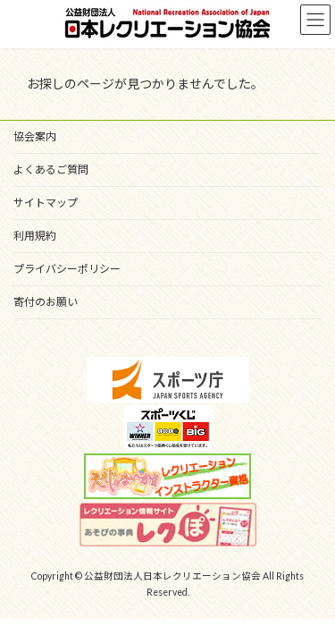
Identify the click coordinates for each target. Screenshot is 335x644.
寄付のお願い (46, 302)
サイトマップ (46, 203)
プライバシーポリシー (67, 269)
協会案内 (35, 136)
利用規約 (35, 236)
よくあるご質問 (51, 169)
